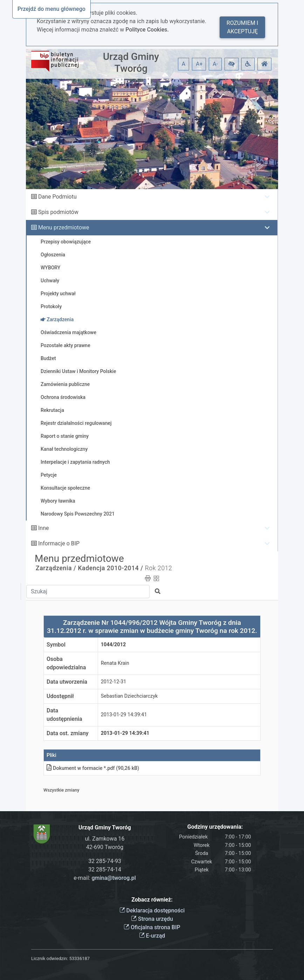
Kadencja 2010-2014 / (110, 568)
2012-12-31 (114, 682)
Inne (44, 528)
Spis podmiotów (58, 212)
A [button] (184, 64)
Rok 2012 (159, 568)
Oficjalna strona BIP (152, 927)
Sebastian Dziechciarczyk (129, 696)
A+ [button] (199, 64)
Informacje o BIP (59, 543)
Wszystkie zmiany (61, 790)
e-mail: (105, 878)
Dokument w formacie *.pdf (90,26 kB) (93, 768)
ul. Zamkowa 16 (105, 839)
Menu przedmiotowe (64, 227)
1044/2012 (113, 645)
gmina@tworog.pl (113, 878)
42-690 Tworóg (105, 847)
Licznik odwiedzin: (50, 958)
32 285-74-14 (105, 869)
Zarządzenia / (56, 568)
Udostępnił (60, 696)
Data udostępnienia (64, 715)
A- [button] (215, 64)
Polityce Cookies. (147, 30)
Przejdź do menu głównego (51, 9)
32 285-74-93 (105, 861)
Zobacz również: (152, 900)
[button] (232, 64)
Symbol (56, 645)
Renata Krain (115, 663)
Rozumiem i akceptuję (242, 27)
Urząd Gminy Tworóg (131, 63)
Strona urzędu (152, 919)
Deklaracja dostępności (152, 910)
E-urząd (152, 936)
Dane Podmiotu (57, 197)
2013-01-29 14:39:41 (124, 715)
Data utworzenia (67, 682)
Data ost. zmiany (68, 733)
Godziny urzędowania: (215, 827)
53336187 (80, 958)
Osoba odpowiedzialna (66, 663)
